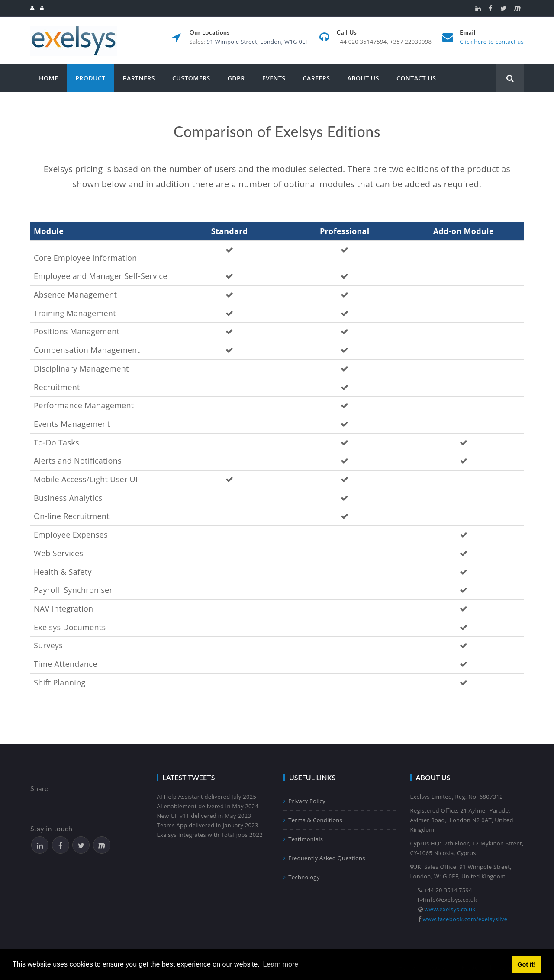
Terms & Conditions (313, 820)
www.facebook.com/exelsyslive (465, 919)
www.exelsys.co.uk (450, 909)
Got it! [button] (526, 964)
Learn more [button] (280, 964)
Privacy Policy (304, 801)
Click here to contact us (492, 42)
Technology (301, 877)
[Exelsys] (74, 29)
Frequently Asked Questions (324, 858)
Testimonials (303, 839)
